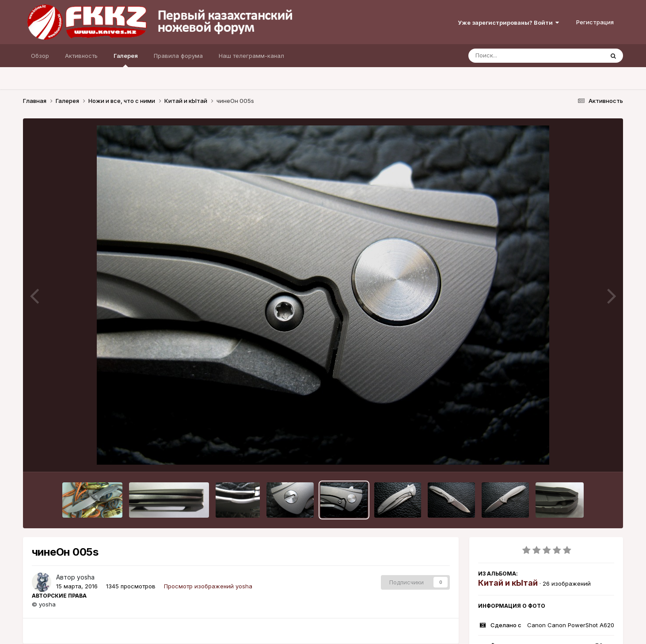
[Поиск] (519, 56)
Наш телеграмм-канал (251, 56)
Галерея (126, 60)
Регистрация (595, 22)
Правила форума (178, 56)
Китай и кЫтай (508, 583)
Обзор (40, 56)
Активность (81, 56)
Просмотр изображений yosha (208, 586)
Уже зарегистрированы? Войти (508, 23)
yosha (86, 577)
